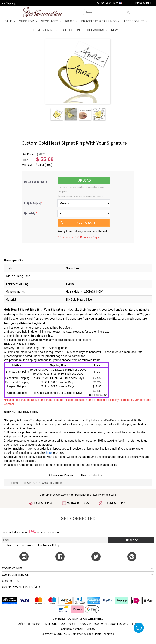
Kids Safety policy (40, 336)
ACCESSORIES (135, 21)
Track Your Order (107, 3)
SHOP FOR (28, 21)
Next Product (92, 475)
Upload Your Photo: (36, 182)
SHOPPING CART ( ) (142, 3)
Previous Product (62, 475)
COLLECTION (72, 30)
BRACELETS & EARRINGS (100, 21)
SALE (10, 21)
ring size (102, 332)
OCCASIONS (97, 30)
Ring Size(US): (34, 203)
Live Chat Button (139, 628)
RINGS (71, 21)
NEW (115, 30)
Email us (37, 340)
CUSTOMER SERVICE (15, 575)
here (22, 465)
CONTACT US (11, 581)
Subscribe (131, 540)
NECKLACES (51, 21)
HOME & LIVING (45, 30)
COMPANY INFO (12, 568)
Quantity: (31, 213)
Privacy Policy (51, 545)
